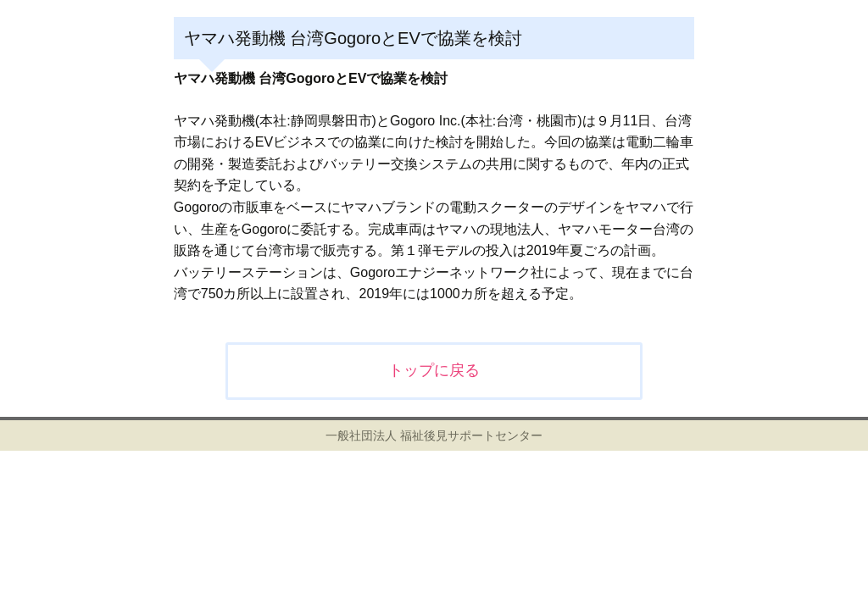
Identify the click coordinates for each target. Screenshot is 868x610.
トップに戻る (434, 370)
